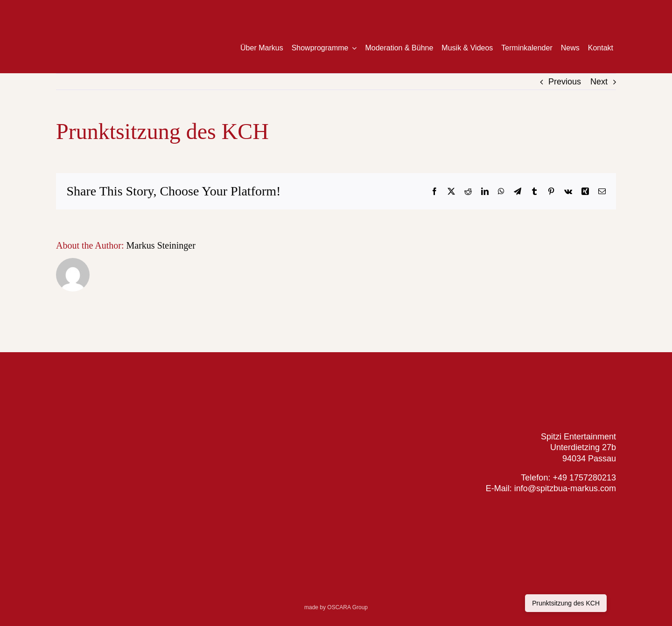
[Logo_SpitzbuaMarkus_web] (558, 380)
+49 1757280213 (584, 478)
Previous (565, 82)
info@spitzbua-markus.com (564, 488)
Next (599, 82)
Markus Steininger (161, 245)
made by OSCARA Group (336, 607)
